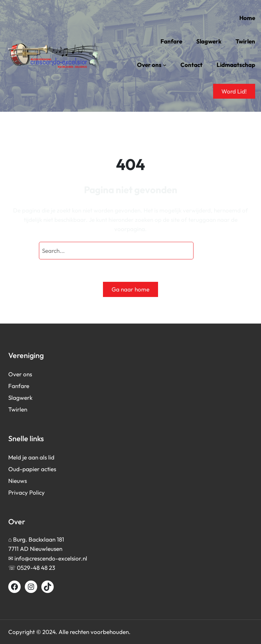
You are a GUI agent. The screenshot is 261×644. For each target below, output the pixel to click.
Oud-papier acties (32, 469)
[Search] (210, 251)
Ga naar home (130, 289)
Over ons (20, 374)
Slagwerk (20, 398)
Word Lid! (234, 91)
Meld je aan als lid (31, 457)
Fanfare (19, 386)
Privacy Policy (27, 492)
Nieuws (18, 481)
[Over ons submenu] (165, 65)
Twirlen (18, 409)
